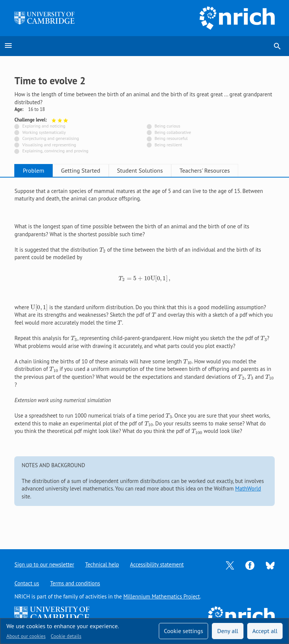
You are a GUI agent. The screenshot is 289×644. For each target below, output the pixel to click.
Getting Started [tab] (87, 170)
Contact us (27, 583)
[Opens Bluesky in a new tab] (270, 565)
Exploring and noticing (44, 126)
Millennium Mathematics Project (162, 596)
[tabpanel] (144, 357)
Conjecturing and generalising (50, 138)
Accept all (265, 631)
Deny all (228, 631)
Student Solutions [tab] (151, 170)
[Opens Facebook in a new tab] (250, 565)
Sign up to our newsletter (44, 564)
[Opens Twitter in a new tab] (230, 565)
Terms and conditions (75, 583)
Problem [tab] (36, 170)
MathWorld (248, 488)
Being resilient (168, 145)
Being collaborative (173, 132)
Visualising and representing (49, 145)
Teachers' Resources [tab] (221, 170)
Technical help (102, 564)
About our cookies (26, 636)
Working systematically (44, 132)
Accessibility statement (157, 564)
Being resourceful (171, 138)
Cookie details (66, 636)
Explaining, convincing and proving (55, 151)
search (277, 46)
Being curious (167, 126)
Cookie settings (183, 631)
